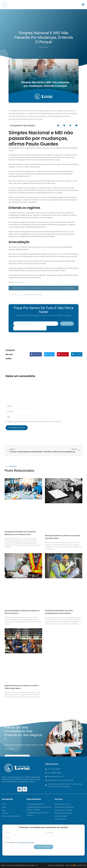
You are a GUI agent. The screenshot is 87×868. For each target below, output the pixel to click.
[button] (83, 5)
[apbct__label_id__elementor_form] (30, 328)
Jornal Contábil (19, 282)
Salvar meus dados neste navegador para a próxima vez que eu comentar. (35, 421)
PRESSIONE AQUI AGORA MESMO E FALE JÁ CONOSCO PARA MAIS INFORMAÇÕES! (43, 288)
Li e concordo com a (20, 842)
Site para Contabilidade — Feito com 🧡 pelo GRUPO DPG (67, 865)
